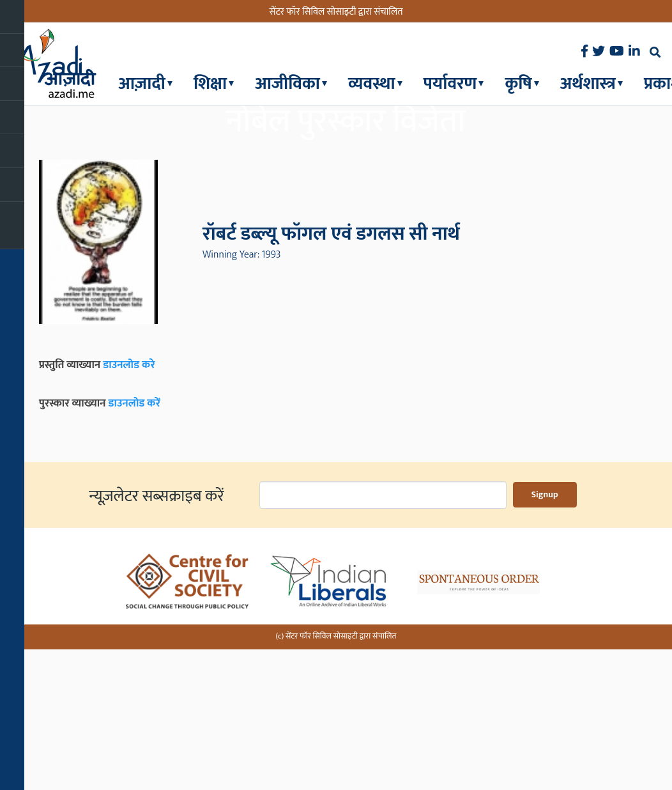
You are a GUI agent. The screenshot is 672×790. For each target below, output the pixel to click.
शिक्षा (210, 83)
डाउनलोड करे (129, 509)
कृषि (518, 83)
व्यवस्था (372, 83)
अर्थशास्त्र (588, 83)
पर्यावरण (450, 83)
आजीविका (287, 83)
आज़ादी (142, 83)
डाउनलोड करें (134, 548)
